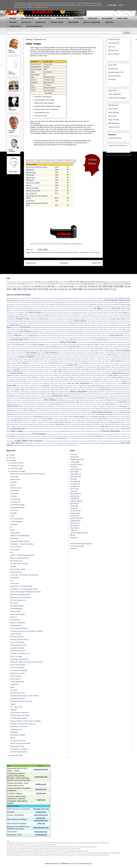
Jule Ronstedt (32, 369)
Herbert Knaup (112, 355)
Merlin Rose (28, 396)
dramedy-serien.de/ (41, 809)
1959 (91, 282)
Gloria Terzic (119, 343)
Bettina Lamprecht (89, 313)
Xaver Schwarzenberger (28, 445)
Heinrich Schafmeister (20, 353)
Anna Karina (39, 305)
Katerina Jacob (50, 373)
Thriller (72, 530)
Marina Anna (76, 388)
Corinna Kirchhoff (92, 321)
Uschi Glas (30, 438)
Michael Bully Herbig (60, 396)
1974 (36, 284)
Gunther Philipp (63, 345)
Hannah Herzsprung (63, 347)
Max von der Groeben (16, 394)
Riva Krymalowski (126, 415)
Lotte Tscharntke (76, 381)
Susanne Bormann (28, 427)
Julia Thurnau (92, 369)
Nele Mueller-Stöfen (25, 402)
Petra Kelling (61, 410)
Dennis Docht (123, 323)
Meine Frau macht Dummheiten (20, 743)
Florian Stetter (30, 338)
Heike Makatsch (111, 351)
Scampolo (13, 710)
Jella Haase (85, 363)
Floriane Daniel (38, 338)
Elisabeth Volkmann (93, 329)
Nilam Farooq (108, 402)
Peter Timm (37, 410)
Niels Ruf (93, 402)
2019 (85, 289)
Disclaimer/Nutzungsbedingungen (81, 544)
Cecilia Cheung (57, 317)
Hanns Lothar (113, 347)
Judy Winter (17, 369)
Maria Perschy (88, 386)
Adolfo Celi (29, 298)
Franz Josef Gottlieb (99, 338)
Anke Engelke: (127, 303)
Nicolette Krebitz (74, 402)
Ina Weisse (10, 359)
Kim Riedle (65, 375)
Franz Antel (82, 338)
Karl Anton (90, 371)
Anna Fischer (32, 305)
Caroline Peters (20, 317)
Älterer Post (97, 263)
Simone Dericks (76, 423)
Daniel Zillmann (57, 323)
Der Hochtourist (15, 620)
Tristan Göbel (37, 436)
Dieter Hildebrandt (59, 325)
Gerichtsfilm (74, 484)
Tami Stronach (65, 429)
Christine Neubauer (74, 319)
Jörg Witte (31, 371)
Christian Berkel (11, 319)
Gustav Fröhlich (72, 345)
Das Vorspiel (14, 493)
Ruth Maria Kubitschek (37, 419)
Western (73, 538)
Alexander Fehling (102, 298)
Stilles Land (30, 170)
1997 (30, 287)
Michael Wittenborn (26, 398)
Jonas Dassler (61, 367)
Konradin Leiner (104, 375)
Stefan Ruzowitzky (39, 425)
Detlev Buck (93, 18)
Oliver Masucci (110, 404)
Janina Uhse (97, 361)
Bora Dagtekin (107, 18)
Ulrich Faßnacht (87, 436)
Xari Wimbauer (17, 445)
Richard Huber (83, 415)
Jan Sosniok (75, 361)
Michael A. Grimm (37, 396)
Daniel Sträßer (49, 323)
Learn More (112, 5)
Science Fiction (75, 518)
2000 (49, 287)
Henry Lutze (70, 355)
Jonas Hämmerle (69, 367)
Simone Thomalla (86, 423)
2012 (20, 289)
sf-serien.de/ (41, 812)
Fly (11, 527)
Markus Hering (29, 390)
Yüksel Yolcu (47, 445)
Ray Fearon (37, 415)
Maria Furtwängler (79, 386)
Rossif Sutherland (126, 417)
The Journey (118, 429)
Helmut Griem (91, 353)
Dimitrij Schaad (109, 325)
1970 (15, 284)
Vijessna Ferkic (11, 441)
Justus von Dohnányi (13, 371)
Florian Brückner (105, 336)
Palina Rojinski (47, 406)
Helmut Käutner (100, 353)
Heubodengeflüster (16, 609)
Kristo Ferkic (14, 377)
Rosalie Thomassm (110, 417)
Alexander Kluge (113, 298)
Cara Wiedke (74, 315)
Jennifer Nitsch (102, 363)
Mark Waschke (127, 388)
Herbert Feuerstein (79, 355)
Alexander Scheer (124, 298)
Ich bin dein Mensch (17, 519)
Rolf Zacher (52, 417)
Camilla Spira (67, 315)
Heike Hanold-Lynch (100, 351)
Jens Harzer (116, 363)
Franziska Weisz (33, 340)
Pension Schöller (16, 634)
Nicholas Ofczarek (47, 402)
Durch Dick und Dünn (17, 668)
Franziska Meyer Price (116, 72)
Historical (73, 489)
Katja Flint (109, 373)
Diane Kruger (40, 325)
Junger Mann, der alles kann (19, 713)
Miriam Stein (109, 398)
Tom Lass (121, 434)
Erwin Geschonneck (41, 334)
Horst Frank (82, 357)
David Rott (81, 323)
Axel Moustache (107, 309)
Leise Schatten (15, 550)
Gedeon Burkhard (31, 342)
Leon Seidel (23, 379)
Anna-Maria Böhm (92, 305)
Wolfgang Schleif (84, 443)
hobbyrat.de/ (41, 784)
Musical (73, 506)
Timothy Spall (84, 434)
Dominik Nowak (35, 327)
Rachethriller (74, 511)
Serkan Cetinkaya (72, 421)
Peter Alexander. (66, 408)
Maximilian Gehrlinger (46, 394)
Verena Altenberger (108, 438)
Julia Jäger (70, 369)
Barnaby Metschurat (77, 311)
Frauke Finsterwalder (43, 340)
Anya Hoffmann (122, 307)
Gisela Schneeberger (109, 342)
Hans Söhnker (107, 349)
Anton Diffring (89, 307)
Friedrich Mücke (102, 340)
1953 (54, 282)
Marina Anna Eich (85, 388)
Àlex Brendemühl (73, 445)
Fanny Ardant (10, 336)
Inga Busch (17, 359)
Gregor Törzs (10, 345)
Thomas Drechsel (29, 432)
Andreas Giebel (11, 303)
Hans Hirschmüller (48, 349)
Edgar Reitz (20, 329)
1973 (31, 284)
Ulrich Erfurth (78, 436)
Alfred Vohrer (39, 300)
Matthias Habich (47, 392)
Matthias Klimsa (56, 392)
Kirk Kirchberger (73, 375)
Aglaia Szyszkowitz (46, 298)
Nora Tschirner (56, 404)
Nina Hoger (116, 402)
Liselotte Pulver (36, 381)
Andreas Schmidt (30, 302)
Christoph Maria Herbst (118, 319)
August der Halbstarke (17, 648)
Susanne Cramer (39, 427)
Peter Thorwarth (114, 43)
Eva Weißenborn (88, 334)
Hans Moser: (63, 349)
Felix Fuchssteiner (42, 336)
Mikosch (13, 738)
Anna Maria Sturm (65, 304)
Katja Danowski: (102, 373)
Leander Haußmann (117, 377)
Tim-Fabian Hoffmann (67, 434)
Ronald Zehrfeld (79, 417)
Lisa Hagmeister (123, 379)
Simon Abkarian (38, 423)
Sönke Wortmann (63, 18)
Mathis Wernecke (29, 392)
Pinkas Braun (36, 413)
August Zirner (89, 309)
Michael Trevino (16, 398)
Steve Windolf (127, 425)
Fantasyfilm (74, 481)
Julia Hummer (46, 369)
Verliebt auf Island (16, 572)
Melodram (73, 503)
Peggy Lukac (41, 408)
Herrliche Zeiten (15, 611)
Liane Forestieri (58, 379)
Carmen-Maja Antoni (125, 315)
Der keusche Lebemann (18, 741)
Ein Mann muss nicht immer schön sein (23, 724)
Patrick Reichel (80, 406)
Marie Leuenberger (49, 388)
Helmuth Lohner (126, 353)
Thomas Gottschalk (55, 432)
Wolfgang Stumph (106, 443)
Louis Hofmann (94, 381)
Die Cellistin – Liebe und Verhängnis (22, 544)
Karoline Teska (36, 373)
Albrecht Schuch (68, 298)
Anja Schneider (110, 303)
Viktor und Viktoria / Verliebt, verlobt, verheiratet (25, 721)
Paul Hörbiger (101, 406)
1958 (85, 282)
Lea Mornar (99, 377)
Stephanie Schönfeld (110, 425)
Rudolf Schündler (19, 419)
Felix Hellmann (51, 336)
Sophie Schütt (22, 425)
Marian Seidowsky (126, 386)
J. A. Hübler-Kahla (100, 359)
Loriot (63, 381)
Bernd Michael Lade (54, 313)
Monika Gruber (40, 400)
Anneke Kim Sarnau (119, 304)
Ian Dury (128, 357)
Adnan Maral (22, 298)
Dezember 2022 (16, 463)
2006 (89, 287)
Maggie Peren (54, 384)
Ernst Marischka (32, 334)
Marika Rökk (69, 388)
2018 (75, 289)
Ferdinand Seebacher (61, 336)
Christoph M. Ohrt (105, 319)
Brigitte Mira (22, 315)
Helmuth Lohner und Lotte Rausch (16, 355)
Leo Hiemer (10, 379)
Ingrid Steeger (32, 359)
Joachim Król (72, 365)
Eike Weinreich (44, 329)
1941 (17, 282)
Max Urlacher (122, 392)
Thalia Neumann (110, 429)
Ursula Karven (13, 438)
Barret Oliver (86, 311)
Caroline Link (26, 22)
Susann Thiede (11, 427)
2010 (126, 287)
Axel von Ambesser (15, 311)
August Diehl (81, 309)
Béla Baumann (59, 315)
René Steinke (69, 415)
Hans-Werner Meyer (34, 351)
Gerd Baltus (80, 343)
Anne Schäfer (110, 305)
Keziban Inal (48, 375)
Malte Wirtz (109, 22)
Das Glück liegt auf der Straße (20, 715)
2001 (56, 287)
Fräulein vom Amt (16, 729)
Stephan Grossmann (70, 425)
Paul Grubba (93, 406)
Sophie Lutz (123, 423)
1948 (27, 282)
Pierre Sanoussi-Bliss (27, 413)
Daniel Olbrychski (40, 323)
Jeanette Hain (53, 363)
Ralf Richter (124, 412)
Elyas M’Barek (35, 331)
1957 (77, 282)
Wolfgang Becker (53, 443)
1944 (22, 282)
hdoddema (75, 864)
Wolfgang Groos (63, 443)
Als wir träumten (31, 193)
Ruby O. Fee (10, 419)
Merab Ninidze (118, 394)
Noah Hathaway (39, 404)
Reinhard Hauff (54, 415)
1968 (129, 282)
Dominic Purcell (16, 327)
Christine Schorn (85, 319)
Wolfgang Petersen (74, 443)
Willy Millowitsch (114, 123)
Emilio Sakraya (62, 331)
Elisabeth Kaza (83, 329)
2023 (11, 458)
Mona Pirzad (15, 400)
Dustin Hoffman (91, 327)
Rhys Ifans (76, 415)
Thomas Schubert (11, 434)
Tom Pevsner (127, 434)
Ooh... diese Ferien (16, 707)
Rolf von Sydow (60, 417)
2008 (105, 286)
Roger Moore (21, 417)
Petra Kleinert (68, 410)
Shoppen (13, 566)
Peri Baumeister (49, 408)
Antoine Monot (81, 307)
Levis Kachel (50, 379)
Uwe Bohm (43, 438)
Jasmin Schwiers (12, 363)
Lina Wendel (110, 379)
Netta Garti (33, 402)
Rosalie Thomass (99, 417)
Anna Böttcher (18, 305)
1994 (8, 287)
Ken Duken (31, 375)
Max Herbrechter (107, 392)
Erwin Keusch (50, 334)
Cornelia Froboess (102, 321)
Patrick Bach (62, 406)
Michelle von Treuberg (55, 398)
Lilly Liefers (104, 379)
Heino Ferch (10, 353)
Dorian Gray (59, 327)
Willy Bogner (124, 441)
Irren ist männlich (16, 547)
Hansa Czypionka (44, 351)
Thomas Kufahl (97, 432)
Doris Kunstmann (74, 327)
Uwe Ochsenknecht (60, 438)
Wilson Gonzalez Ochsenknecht (33, 443)
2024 (11, 455)
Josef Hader (88, 367)
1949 (31, 282)
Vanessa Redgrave (97, 438)
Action (72, 454)
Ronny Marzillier (89, 417)
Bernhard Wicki (79, 313)
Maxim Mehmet (25, 394)
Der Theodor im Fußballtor (19, 670)
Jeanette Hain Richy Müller (65, 363)
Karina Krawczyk (83, 371)
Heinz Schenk (62, 353)
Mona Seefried (23, 400)
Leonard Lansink (31, 379)
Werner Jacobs (80, 441)
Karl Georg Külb (98, 371)
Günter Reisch (127, 345)
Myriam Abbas (72, 400)
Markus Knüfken (46, 390)
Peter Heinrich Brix (122, 408)
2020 (93, 289)
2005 (81, 287)
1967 (124, 282)
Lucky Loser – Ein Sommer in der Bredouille (24, 575)
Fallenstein (128, 334)
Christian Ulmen (44, 319)
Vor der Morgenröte (16, 521)
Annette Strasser (33, 307)
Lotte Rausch (68, 381)
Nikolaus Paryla (100, 402)
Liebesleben (14, 524)
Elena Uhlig (69, 329)
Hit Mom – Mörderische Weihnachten (22, 555)
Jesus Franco (44, 365)
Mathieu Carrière (19, 392)
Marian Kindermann (115, 386)
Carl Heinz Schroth (99, 315)
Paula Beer (123, 406)
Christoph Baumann (95, 319)
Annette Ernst (113, 69)
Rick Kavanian (109, 414)
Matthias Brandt (38, 392)
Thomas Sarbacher (125, 432)
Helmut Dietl (112, 91)
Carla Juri (107, 315)
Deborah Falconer (104, 323)
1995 (18, 287)
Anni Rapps (41, 307)
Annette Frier (14, 306)
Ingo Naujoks (24, 359)
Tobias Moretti (91, 434)
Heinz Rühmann (114, 112)
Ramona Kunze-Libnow (28, 415)
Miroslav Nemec (123, 398)
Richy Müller (100, 414)
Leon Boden (16, 379)
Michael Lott (114, 396)
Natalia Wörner (126, 400)
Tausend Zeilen (15, 479)
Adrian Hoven (36, 298)
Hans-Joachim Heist (122, 349)
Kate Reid (43, 373)
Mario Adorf (104, 388)
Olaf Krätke (79, 404)
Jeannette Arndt (77, 363)
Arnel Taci (50, 309)
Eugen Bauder (58, 334)
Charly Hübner (94, 317)
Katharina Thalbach (70, 373)
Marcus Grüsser (117, 384)
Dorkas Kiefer (83, 327)
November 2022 (16, 466)
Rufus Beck (28, 419)
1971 (21, 284)
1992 (121, 284)
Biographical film (75, 459)
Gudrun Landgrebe (38, 345)
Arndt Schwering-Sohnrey (40, 309)
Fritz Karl (110, 340)
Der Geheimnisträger (17, 606)
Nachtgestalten (31, 172)
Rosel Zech (118, 417)
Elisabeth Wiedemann (104, 329)
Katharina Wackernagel (82, 373)
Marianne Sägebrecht (21, 388)
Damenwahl (14, 732)
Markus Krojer (55, 390)
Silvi (12, 581)
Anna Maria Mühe (54, 304)
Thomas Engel (37, 432)
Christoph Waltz (18, 321)
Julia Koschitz (77, 369)
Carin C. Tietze (82, 315)
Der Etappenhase (16, 625)
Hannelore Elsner (75, 347)
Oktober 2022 (15, 469)
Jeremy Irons (123, 363)
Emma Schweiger (79, 331)
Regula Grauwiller (45, 415)
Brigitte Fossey (15, 315)
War (71, 535)
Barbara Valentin (67, 311)
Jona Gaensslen (52, 367)
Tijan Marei (29, 434)
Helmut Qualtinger (109, 353)
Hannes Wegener (105, 347)
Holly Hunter (76, 357)
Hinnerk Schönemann (67, 357)
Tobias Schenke (108, 434)
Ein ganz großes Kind (17, 746)
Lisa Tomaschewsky (21, 381)
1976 (46, 284)
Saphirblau (14, 482)
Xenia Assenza (39, 445)
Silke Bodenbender (15, 423)
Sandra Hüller (102, 419)
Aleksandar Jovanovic (79, 298)
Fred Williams (65, 340)
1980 (62, 284)
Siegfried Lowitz (124, 421)
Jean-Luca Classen (43, 363)
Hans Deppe (40, 349)
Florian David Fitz (114, 39)
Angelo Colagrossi (66, 303)
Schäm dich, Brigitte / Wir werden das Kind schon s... (27, 662)
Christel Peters (113, 317)
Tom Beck (115, 434)
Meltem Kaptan (110, 394)
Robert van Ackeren (12, 417)
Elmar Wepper (16, 332)
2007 (96, 287)
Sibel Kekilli (96, 421)
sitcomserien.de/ (41, 815)
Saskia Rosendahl (112, 419)
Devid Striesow (25, 325)
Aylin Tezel (24, 311)
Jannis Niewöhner (116, 361)
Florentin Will (87, 336)
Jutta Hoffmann (25, 371)
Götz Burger (102, 345)
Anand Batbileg (100, 301)
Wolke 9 (29, 185)
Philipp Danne (108, 410)
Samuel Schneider (92, 419)
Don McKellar (52, 327)
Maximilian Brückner (35, 394)
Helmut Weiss (118, 353)
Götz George (109, 345)
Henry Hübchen (63, 355)
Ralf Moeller (116, 413)
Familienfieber (15, 578)
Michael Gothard (73, 396)
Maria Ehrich (70, 386)
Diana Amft (33, 325)
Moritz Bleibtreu (50, 400)
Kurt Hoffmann (33, 377)
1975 (41, 284)
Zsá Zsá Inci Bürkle (63, 445)
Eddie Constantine (11, 329)
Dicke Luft (13, 617)
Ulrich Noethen (97, 436)
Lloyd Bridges (58, 381)
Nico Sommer (64, 402)
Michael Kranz (99, 396)
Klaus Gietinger (81, 375)
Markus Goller (123, 18)
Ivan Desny (92, 359)
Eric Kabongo (123, 332)
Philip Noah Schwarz (98, 410)
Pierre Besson (17, 413)
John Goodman (25, 367)
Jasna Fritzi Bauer (33, 363)
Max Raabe (115, 392)
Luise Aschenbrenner (25, 384)
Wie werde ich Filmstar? (18, 651)
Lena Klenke (127, 377)
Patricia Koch (55, 406)
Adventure (73, 457)
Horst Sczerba (105, 357)
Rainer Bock (78, 413)
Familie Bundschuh (115, 138)
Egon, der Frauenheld (17, 642)
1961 (103, 282)
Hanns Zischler (11, 348)
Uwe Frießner (50, 438)
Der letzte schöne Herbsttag (19, 564)
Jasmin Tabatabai (22, 363)
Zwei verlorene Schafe (17, 505)
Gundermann (30, 201)
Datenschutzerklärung (77, 546)
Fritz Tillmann (116, 340)
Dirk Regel (112, 79)
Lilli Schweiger (96, 379)
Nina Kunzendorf (17, 404)
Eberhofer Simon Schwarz (117, 327)
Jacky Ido (114, 359)
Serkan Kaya (81, 421)
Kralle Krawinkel (123, 375)
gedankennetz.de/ (41, 769)
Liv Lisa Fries (44, 381)
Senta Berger (63, 421)
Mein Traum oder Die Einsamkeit (21, 597)
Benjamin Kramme (14, 313)
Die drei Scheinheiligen (18, 614)
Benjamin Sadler (24, 313)
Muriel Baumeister (62, 400)
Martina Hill (116, 390)
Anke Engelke (119, 302)
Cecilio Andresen (65, 317)
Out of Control (15, 583)
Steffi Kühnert (84, 252)
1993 (127, 284)
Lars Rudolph (78, 377)
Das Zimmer (14, 603)
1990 (110, 284)
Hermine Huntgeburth (34, 26)
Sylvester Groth (114, 427)
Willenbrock (30, 180)
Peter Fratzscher (105, 408)
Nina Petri (25, 404)
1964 (114, 282)
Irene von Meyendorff (50, 359)
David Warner (88, 323)
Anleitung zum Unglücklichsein (20, 536)
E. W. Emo (99, 327)
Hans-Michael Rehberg (22, 351)
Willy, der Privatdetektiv (18, 623)
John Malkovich (33, 367)
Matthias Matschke (65, 392)
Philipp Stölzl (125, 410)
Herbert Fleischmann (90, 355)
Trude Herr (44, 436)
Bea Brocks (102, 311)
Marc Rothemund (27, 18)
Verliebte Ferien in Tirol (18, 693)
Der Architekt (14, 491)
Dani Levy (112, 47)
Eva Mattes (81, 334)
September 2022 (16, 471)
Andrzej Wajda (39, 303)
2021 (101, 289)
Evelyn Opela (105, 334)
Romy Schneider (69, 417)
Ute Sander (36, 438)
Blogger (89, 864)
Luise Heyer (35, 384)
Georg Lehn (56, 342)
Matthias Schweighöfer (79, 392)
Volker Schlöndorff (114, 94)
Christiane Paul (53, 319)
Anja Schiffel (103, 303)
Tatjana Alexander (81, 429)
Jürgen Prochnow (39, 371)
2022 (111, 289)
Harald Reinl (70, 351)
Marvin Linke (10, 392)
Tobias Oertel (99, 434)
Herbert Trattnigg (122, 355)
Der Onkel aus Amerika (18, 735)
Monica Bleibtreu (31, 400)
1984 (83, 284)
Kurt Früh (26, 377)
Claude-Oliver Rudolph (29, 321)
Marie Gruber (39, 388)
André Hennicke (48, 303)
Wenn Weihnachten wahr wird (20, 541)
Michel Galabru (44, 398)
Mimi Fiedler (86, 398)
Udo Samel (71, 436)
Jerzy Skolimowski (25, 365)
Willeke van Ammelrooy (114, 441)
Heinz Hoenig (41, 353)
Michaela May (36, 398)
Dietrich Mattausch (92, 325)
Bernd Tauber (71, 313)
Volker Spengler (47, 441)
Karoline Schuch (28, 373)
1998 (36, 287)
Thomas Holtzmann (76, 432)
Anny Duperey (58, 307)
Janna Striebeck (106, 361)
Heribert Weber (14, 357)
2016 (58, 289)
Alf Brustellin (24, 300)
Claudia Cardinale (40, 321)
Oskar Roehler (73, 22)
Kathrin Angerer (93, 373)
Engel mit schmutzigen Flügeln (20, 595)
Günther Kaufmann (21, 347)
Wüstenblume (15, 538)
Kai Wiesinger (66, 371)
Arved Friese (73, 309)
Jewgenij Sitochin (53, 365)
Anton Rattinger (97, 307)
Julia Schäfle (85, 369)
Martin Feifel (70, 390)
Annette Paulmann (24, 307)
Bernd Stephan (63, 313)
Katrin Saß (15, 375)
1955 (65, 282)
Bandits (13, 530)
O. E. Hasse (73, 404)
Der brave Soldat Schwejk (18, 752)
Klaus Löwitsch (96, 375)
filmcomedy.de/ (41, 832)
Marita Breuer (119, 388)
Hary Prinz (76, 351)
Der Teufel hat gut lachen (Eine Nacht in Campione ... (27, 631)
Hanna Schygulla (51, 347)
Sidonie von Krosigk (114, 421)
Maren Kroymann (30, 386)
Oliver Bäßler (86, 404)
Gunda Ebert (56, 345)
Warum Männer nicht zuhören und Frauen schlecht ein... (28, 474)
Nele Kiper (17, 402)
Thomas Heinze (65, 431)
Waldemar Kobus (56, 441)
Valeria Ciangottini (87, 438)
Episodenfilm (74, 477)
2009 (116, 286)
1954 (59, 282)
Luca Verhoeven (104, 381)
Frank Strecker (65, 338)
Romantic (73, 516)
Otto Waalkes (38, 406)
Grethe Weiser (19, 345)
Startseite (13, 18)
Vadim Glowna (78, 438)
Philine (12, 687)
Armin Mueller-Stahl (20, 309)
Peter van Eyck (53, 410)
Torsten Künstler (29, 436)
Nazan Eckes (10, 402)
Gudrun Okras (48, 345)
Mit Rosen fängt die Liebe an (19, 640)
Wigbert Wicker (88, 441)
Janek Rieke (90, 361)
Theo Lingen (112, 116)
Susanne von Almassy (50, 427)
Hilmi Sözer (57, 357)
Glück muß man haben (17, 673)
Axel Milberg (98, 308)
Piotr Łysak (43, 413)
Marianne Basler (11, 388)
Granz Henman (126, 343)
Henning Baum (30, 355)
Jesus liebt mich (15, 502)
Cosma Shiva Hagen (122, 321)
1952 (48, 282)
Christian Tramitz (114, 127)
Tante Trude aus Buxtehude (19, 628)
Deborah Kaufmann (114, 323)
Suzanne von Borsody (62, 427)
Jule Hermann (25, 369)
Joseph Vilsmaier (106, 367)
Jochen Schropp (82, 365)
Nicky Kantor (56, 402)
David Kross (73, 323)
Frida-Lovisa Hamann (91, 340)
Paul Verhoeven (115, 406)
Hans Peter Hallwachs (89, 349)
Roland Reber (38, 417)
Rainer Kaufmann (86, 412)
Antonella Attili (105, 307)
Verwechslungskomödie (78, 533)
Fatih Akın (25, 336)
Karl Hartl (105, 371)
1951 (43, 282)
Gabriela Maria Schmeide (61, 252)
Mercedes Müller (126, 394)
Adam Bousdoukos (12, 298)
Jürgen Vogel (57, 371)
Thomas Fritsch (45, 432)
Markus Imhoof (38, 390)
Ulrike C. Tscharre (121, 436)
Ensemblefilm (75, 474)
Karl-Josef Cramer (112, 371)
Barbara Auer (31, 311)
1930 (8, 282)
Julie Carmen (109, 369)
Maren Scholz (39, 386)
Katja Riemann (113, 105)
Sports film (74, 523)
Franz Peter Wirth (110, 338)
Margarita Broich (62, 386)
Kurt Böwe (20, 377)
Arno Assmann (57, 309)
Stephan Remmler (99, 425)
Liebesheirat (14, 684)
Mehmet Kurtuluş (86, 394)
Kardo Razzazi (74, 371)
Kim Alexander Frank (57, 375)
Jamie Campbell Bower (26, 361)
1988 (104, 284)
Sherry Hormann (114, 54)
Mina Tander (94, 398)
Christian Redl (34, 319)
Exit (11, 552)
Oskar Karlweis (126, 404)
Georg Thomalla (114, 120)
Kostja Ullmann (113, 375)
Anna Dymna (25, 305)
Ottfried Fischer (23, 406)
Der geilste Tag (15, 499)
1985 (89, 284)
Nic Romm (39, 402)
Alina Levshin (58, 301)
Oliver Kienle (93, 404)
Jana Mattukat (83, 361)
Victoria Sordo (127, 438)
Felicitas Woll (32, 336)
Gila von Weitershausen (96, 342)
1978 (51, 284)
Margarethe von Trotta (50, 386)
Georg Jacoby (48, 343)
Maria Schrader (97, 386)
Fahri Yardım (121, 333)
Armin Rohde (29, 309)
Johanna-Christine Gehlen (13, 367)
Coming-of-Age (75, 464)
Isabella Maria (85, 359)
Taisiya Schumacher (38, 429)
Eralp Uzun (98, 332)
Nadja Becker (103, 400)
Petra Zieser (89, 410)
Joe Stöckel (90, 365)
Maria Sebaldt (106, 386)
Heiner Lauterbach (123, 351)
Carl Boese (90, 315)
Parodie (73, 508)
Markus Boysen (11, 390)
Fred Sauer (58, 340)
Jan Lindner (68, 361)
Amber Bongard (78, 300)
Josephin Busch (123, 367)
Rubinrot (13, 485)
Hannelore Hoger (85, 347)
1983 (78, 284)
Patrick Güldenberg (71, 406)
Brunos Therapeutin (38, 315)
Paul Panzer (108, 406)
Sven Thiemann (80, 427)
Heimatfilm (74, 486)
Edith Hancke (27, 329)
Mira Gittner (101, 398)
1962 (108, 282)
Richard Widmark (91, 415)
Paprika (13, 704)
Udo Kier (65, 436)
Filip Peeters (70, 336)
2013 (30, 289)
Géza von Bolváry (82, 345)
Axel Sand (124, 309)
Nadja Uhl (110, 400)
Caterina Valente (29, 317)
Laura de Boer (92, 377)
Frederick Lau (73, 340)
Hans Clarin (33, 349)
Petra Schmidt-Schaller (79, 410)
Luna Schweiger (44, 384)
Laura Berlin (85, 377)
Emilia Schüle (53, 332)
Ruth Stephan (48, 419)
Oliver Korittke (101, 404)
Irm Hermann (67, 359)
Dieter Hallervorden (49, 325)
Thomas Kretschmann (87, 432)
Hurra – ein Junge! (16, 656)
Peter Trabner (45, 410)
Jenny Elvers (109, 363)
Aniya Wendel (82, 303)
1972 (26, 284)
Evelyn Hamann (97, 334)
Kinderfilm (73, 496)
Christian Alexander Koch (124, 317)
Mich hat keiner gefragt (17, 569)
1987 (99, 284)
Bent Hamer (45, 313)
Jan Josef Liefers (53, 361)
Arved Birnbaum (65, 309)
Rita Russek (118, 415)
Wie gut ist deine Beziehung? (19, 558)
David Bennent (65, 323)
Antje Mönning (66, 307)
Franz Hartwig (89, 338)
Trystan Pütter (51, 436)
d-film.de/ (41, 824)
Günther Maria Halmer (32, 347)
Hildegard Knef (50, 357)
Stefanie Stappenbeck (50, 425)
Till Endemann (50, 434)
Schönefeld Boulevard (17, 508)
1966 (119, 282)
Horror (72, 491)
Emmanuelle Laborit (90, 332)
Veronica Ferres (118, 438)
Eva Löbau (74, 333)
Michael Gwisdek (82, 396)
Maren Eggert (20, 386)
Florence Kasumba (79, 336)
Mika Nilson (64, 398)
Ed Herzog (127, 327)
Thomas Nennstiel (114, 76)
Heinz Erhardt (113, 109)
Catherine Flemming (39, 317)
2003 (69, 287)
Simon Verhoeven (45, 18)
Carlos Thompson (115, 315)
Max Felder (100, 392)
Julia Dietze (39, 369)
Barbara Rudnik (48, 311)
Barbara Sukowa (58, 311)
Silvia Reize (24, 423)
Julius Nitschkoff (117, 369)
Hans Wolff (114, 349)
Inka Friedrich (40, 359)
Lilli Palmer (88, 379)
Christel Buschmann (104, 317)
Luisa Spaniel (15, 384)
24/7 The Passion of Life (18, 600)
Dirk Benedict (123, 325)
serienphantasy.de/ (41, 828)
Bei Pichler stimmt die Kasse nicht (21, 701)
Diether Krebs (75, 325)
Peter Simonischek (18, 410)
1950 (37, 282)
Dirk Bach (117, 325)
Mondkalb (13, 513)
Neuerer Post (31, 263)
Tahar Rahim (29, 429)
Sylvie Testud (122, 427)
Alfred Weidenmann (49, 300)
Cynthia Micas (15, 323)
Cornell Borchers (112, 321)
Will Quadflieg (105, 441)
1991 (116, 284)
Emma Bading (70, 332)
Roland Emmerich (29, 417)
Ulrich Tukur (112, 436)
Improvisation (74, 252)
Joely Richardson (105, 365)
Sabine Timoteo (68, 419)
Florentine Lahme (96, 336)
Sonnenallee (14, 477)
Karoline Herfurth (17, 373)
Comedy (73, 462)
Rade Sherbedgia (70, 413)
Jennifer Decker (93, 363)
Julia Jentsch (62, 369)
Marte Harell (63, 390)
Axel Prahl (49, 252)
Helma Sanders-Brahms (81, 353)
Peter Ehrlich (88, 408)
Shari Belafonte (89, 421)
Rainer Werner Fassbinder (117, 98)
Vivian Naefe (112, 65)
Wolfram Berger (116, 443)
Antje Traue (74, 307)
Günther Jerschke (11, 347)
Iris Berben (60, 359)
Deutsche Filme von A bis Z (118, 146)
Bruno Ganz (30, 315)
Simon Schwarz (54, 423)
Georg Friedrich (41, 343)
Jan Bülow (44, 361)
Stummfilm (74, 528)
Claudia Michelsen (50, 321)
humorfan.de (41, 789)
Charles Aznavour (85, 317)
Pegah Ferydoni (33, 408)
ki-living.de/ (41, 793)
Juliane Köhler (101, 369)
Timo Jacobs (76, 434)
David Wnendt (95, 323)
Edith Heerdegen (35, 329)
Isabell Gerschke (76, 359)
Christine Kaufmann (63, 319)
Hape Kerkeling (54, 351)
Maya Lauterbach (76, 394)
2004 (75, 287)
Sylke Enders (105, 427)
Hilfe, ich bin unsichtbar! (18, 665)
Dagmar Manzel (23, 323)
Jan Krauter (61, 361)
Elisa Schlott (76, 329)
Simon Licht (46, 423)
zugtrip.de (41, 800)
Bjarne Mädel (115, 313)
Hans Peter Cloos (78, 348)
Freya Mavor (81, 340)
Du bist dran (14, 510)
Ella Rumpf (120, 329)
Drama (72, 472)
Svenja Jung (97, 427)
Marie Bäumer (31, 388)
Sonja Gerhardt (115, 423)
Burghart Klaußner (49, 315)
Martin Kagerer (77, 390)
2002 (32, 252)
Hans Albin (18, 349)
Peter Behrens (74, 408)
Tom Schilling (11, 436)
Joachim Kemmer (62, 365)
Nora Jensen (47, 404)
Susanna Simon (19, 427)
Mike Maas (71, 398)
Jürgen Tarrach (49, 371)
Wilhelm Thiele (96, 441)
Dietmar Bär (83, 325)
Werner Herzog (72, 441)
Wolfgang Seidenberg (95, 443)
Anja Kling (96, 302)
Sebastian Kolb (36, 421)
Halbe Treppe (31, 177)
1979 (57, 284)
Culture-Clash (75, 469)
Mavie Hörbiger (92, 392)
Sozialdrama (30, 425)
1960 (97, 282)
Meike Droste (94, 394)
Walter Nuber (64, 441)
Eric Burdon (111, 332)
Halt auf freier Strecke (33, 191)
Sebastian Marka (45, 421)
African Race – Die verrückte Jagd (21, 586)
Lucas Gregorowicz (114, 381)
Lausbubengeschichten (18, 698)
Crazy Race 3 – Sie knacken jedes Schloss (24, 589)
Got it (121, 5)
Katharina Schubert (59, 373)
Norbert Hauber (65, 404)
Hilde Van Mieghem (41, 357)
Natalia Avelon (117, 400)
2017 (66, 289)
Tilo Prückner (58, 434)
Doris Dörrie (66, 327)
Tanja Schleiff (72, 429)
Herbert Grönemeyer (101, 355)
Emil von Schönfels (45, 332)
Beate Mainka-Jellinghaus (112, 311)
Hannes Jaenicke (95, 347)
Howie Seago (122, 357)
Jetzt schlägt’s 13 (16, 679)
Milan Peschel (78, 398)
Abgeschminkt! (15, 533)
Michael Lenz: (107, 396)
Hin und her (14, 690)
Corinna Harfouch (80, 321)
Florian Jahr (12, 338)
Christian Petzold (57, 22)
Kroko (12, 516)
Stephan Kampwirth (81, 425)
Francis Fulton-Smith (48, 338)
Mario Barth (112, 388)
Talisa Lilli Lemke (48, 429)
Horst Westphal (114, 357)
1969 (10, 284)
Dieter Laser (67, 325)
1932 (13, 282)
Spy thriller (74, 525)
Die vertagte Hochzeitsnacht (19, 659)
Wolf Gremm (45, 443)
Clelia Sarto (58, 321)
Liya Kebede (51, 381)
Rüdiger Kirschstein (58, 419)
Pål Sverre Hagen (60, 413)
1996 (24, 287)
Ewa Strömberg (113, 334)
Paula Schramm (24, 408)
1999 (43, 287)
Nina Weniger (31, 404)
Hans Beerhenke (26, 349)
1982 (72, 284)
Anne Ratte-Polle (101, 305)
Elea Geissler (62, 329)
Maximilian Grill (56, 394)
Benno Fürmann (35, 313)
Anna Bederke (10, 305)
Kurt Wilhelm (41, 377)
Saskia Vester (121, 419)
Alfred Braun (32, 301)
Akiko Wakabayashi (57, 298)
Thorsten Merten (94, 252)
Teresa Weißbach (100, 429)
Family (72, 479)
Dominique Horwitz (44, 327)
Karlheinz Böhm (122, 371)
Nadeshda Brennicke (82, 400)
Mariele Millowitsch (60, 388)
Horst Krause (90, 357)
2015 (51, 289)
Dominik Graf (41, 22)
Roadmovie (74, 513)
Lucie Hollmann (123, 381)
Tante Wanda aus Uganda (18, 718)
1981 (67, 284)
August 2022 (15, 755)
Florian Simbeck (20, 338)
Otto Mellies (31, 406)
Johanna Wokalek (125, 365)
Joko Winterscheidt (43, 367)
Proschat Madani (51, 413)
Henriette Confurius (41, 355)
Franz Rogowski (120, 338)
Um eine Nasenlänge (17, 682)
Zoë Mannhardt (54, 445)
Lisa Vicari (30, 381)
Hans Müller (70, 349)
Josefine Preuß (96, 367)
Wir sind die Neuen (16, 561)
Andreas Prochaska (20, 303)
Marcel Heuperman (95, 384)
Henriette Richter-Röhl (52, 355)
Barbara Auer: (39, 311)
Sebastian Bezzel (16, 421)
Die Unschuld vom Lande (18, 645)
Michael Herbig (113, 50)
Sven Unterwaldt (89, 427)
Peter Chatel (81, 408)
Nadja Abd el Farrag (94, 400)
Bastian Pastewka (94, 311)
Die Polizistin (30, 175)
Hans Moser (56, 349)
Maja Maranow (62, 384)
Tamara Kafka (57, 429)
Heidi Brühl (92, 351)
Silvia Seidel (30, 423)
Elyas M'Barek (25, 331)
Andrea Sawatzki (111, 300)
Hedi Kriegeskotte (84, 351)
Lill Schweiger (81, 379)
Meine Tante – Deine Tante (19, 727)
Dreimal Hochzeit (16, 676)
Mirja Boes (116, 398)
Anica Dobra (74, 302)
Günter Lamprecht (118, 345)
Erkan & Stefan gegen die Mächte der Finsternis (26, 592)
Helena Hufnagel (70, 353)
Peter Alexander (57, 408)
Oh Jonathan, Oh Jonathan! (19, 749)
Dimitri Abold (101, 325)
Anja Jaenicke (89, 303)
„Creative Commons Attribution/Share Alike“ (53, 244)
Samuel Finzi (82, 419)
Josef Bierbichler (79, 367)
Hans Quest (99, 348)
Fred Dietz (52, 340)
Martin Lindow (85, 390)
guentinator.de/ (41, 777)
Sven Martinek (71, 427)
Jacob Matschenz (122, 359)
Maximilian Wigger (66, 394)
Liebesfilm (65, 379)
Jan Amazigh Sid (37, 361)
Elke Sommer (114, 329)
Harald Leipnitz (63, 351)
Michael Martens (122, 396)
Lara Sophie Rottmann (59, 377)
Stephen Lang (119, 425)
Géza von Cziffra (93, 345)
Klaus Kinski (88, 375)
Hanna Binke (42, 347)
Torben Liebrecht (20, 436)
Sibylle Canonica (104, 421)
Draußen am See (16, 488)
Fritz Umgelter (124, 340)
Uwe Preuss (70, 438)
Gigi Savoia (86, 343)
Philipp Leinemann (117, 410)
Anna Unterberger (82, 305)
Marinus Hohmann (96, 388)
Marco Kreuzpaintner (107, 384)
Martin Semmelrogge (95, 390)
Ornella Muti (119, 404)
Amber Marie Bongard (90, 300)
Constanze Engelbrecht (67, 321)
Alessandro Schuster (91, 298)
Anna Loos (46, 305)
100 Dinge (13, 496)
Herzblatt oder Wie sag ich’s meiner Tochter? (24, 696)
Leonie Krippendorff (41, 379)
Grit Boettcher (28, 345)
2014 (41, 289)
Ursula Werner (22, 438)
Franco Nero (57, 338)
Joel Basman (97, 365)
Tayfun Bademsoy (91, 429)
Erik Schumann (16, 333)
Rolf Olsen (46, 417)
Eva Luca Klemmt (66, 334)
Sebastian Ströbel (54, 421)
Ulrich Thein (105, 436)
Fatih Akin (13, 22)
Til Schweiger (79, 18)
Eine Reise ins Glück (17, 637)
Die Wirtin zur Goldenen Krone (20, 653)
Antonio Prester (114, 307)
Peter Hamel (113, 408)
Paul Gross (87, 406)
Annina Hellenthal (49, 307)
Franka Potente (73, 338)
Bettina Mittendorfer (99, 313)
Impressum (74, 548)
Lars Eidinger (70, 377)
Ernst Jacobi (24, 334)
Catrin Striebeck (49, 317)
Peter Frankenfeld (96, 408)
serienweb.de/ (41, 835)
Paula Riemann (16, 408)
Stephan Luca (90, 425)
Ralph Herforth (17, 414)
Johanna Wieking (115, 365)
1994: (13, 287)
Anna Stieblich (74, 305)
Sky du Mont (96, 423)
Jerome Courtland (15, 365)
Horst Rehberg (98, 357)
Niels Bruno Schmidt (85, 402)
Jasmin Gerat (126, 361)
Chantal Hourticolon (75, 317)
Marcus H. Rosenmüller (92, 22)
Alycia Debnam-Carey (68, 301)
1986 (94, 284)
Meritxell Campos (20, 396)
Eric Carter (117, 332)
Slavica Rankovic (105, 423)
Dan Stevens (31, 323)
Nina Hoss (123, 402)
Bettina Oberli (108, 313)
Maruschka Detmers (125, 390)
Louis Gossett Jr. (85, 381)
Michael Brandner (47, 396)
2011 (9, 289)
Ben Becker (122, 311)
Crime (72, 467)
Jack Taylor (108, 359)
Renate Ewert (62, 415)
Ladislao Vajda (49, 377)
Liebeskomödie (73, 379)
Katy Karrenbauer (23, 375)
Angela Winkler (56, 302)
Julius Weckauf (126, 369)
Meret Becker (11, 396)
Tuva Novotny (59, 436)
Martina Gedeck (107, 390)
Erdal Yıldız (104, 332)
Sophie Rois (15, 425)
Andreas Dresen (15, 26)
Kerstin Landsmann (40, 375)
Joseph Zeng (115, 367)
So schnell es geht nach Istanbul (37, 167)
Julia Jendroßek (54, 369)
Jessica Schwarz (35, 365)
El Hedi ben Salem (53, 329)
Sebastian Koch (27, 421)
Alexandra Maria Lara (14, 300)
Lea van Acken (106, 377)
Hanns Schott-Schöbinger (124, 347)
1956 (70, 282)
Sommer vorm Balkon (33, 183)
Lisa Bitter (116, 379)
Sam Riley (75, 419)
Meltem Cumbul (102, 394)
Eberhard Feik (106, 327)
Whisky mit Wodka (32, 188)
